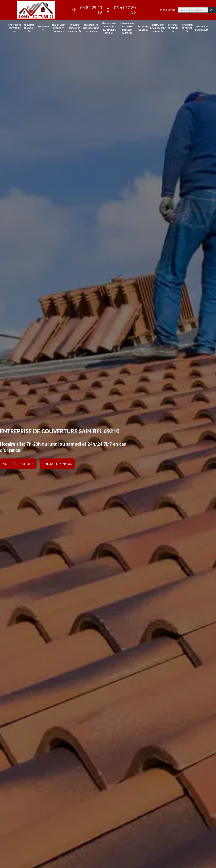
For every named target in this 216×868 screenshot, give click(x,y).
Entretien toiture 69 (143, 28)
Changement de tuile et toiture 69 (58, 28)
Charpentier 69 (43, 28)
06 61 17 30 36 (121, 10)
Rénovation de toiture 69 (202, 28)
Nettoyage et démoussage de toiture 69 (158, 28)
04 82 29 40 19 (87, 10)
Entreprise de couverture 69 (15, 28)
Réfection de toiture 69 (173, 28)
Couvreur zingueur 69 (29, 28)
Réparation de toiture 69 (187, 28)
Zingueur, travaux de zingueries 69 (74, 28)
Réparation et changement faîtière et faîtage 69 (127, 28)
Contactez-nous (57, 464)
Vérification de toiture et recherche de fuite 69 (109, 28)
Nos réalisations (18, 464)
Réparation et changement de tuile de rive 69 (91, 28)
